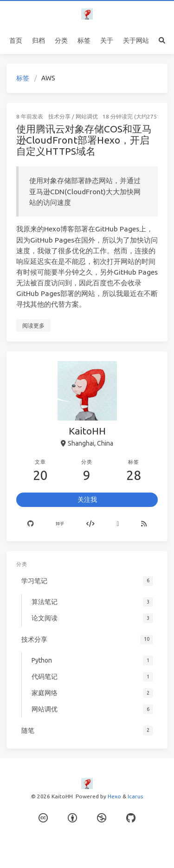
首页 (16, 40)
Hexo (114, 796)
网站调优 (87, 116)
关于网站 (136, 40)
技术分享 (59, 116)
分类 (61, 40)
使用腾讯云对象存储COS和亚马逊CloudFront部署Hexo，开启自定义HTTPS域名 (84, 140)
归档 (39, 40)
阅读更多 (33, 325)
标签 (84, 40)
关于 (107, 40)
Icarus (135, 796)
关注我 (87, 500)
